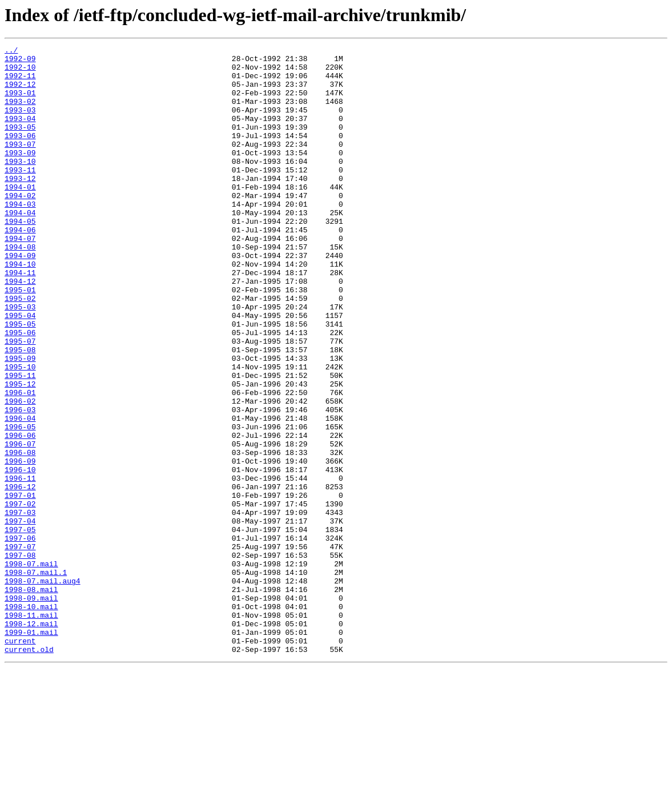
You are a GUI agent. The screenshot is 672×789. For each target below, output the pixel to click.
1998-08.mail (31, 699)
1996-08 (20, 534)
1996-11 (20, 565)
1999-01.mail (31, 750)
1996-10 (20, 555)
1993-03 (20, 123)
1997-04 (20, 617)
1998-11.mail (31, 730)
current (20, 760)
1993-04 (20, 134)
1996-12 (20, 575)
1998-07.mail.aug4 (43, 689)
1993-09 (20, 175)
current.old (29, 771)
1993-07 (20, 164)
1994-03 (20, 236)
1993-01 (20, 103)
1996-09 (20, 545)
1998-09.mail (31, 709)
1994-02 (20, 226)
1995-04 (20, 370)
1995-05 (20, 380)
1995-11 (20, 442)
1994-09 (20, 298)
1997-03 (20, 606)
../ (11, 51)
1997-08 (20, 658)
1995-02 (20, 349)
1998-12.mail (31, 740)
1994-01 (20, 216)
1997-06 (20, 637)
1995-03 (20, 360)
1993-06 (20, 154)
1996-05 (20, 504)
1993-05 (20, 144)
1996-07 (20, 524)
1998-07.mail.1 (36, 678)
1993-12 (20, 206)
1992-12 (20, 92)
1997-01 (20, 586)
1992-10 (20, 72)
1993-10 (20, 185)
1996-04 (20, 493)
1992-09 (20, 62)
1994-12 (20, 329)
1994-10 (20, 308)
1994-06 (20, 267)
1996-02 (20, 473)
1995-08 (20, 411)
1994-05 (20, 257)
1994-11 (20, 319)
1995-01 (20, 339)
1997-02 (20, 596)
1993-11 (20, 195)
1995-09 (20, 421)
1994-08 (20, 288)
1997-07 (20, 647)
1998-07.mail (31, 668)
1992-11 (20, 82)
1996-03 (20, 483)
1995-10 (20, 432)
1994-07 (20, 277)
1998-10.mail (31, 719)
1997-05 (20, 627)
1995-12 (20, 452)
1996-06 (20, 514)
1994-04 (20, 247)
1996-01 (20, 462)
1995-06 (20, 391)
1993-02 (20, 113)
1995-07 (20, 401)
